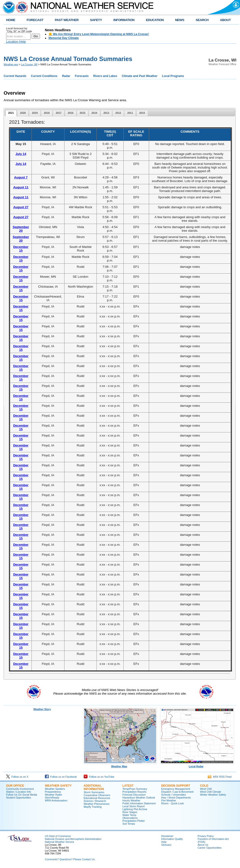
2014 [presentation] (95, 113)
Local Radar (197, 765)
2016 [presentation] (71, 113)
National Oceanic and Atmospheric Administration (73, 839)
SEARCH (202, 20)
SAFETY (96, 20)
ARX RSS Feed (220, 777)
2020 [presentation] (23, 113)
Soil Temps (129, 824)
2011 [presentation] (130, 113)
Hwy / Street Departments (176, 798)
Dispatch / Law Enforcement (177, 792)
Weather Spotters (55, 789)
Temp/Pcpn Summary (135, 789)
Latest (128, 786)
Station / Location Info (19, 792)
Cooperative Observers (97, 795)
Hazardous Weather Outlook (139, 798)
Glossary (166, 845)
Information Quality (172, 839)
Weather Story (42, 709)
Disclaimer (167, 836)
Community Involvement (20, 789)
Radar (66, 76)
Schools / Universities (174, 795)
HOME (11, 20)
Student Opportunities (19, 798)
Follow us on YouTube (99, 777)
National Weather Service (60, 842)
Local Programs (173, 76)
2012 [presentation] (118, 113)
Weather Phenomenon (96, 804)
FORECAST (35, 20)
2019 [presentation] (35, 113)
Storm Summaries (94, 792)
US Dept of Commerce (58, 836)
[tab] (11, 113)
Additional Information (94, 787)
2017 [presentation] (59, 113)
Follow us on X (17, 777)
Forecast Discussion (134, 795)
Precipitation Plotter (134, 821)
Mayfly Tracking (93, 807)
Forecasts (82, 76)
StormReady (52, 798)
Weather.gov (11, 64)
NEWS (180, 20)
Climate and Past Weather (140, 76)
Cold (204, 786)
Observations (130, 818)
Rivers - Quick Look (172, 803)
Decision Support (176, 786)
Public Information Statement (139, 803)
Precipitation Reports (134, 792)
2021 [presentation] (11, 113)
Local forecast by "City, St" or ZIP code (19, 30)
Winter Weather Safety (213, 795)
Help (164, 842)
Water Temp (129, 815)
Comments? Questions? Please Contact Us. (70, 859)
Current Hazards (15, 76)
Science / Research (95, 801)
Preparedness (53, 792)
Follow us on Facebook (61, 777)
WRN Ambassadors (56, 800)
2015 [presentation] (82, 113)
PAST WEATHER (67, 20)
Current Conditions (44, 76)
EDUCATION (155, 20)
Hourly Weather (131, 800)
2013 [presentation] (106, 113)
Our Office (15, 786)
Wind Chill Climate (211, 792)
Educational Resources (97, 798)
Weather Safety (58, 786)
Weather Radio (53, 795)
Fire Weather (169, 800)
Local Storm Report (134, 806)
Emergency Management (176, 789)
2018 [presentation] (47, 113)
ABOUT (225, 20)
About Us (203, 845)
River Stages (130, 812)
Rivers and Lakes (105, 76)
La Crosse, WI (29, 64)
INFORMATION (124, 20)
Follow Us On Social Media (22, 795)
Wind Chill (206, 789)
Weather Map (120, 765)
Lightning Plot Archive (135, 809)
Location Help (16, 42)
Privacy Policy (206, 836)
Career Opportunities (210, 848)
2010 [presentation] (142, 113)
